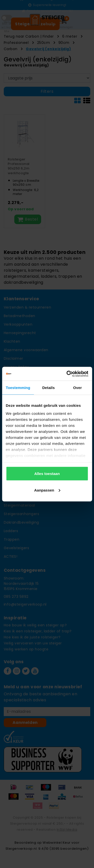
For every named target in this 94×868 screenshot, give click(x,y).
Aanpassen (47, 490)
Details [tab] (48, 388)
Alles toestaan (47, 474)
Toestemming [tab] (18, 388)
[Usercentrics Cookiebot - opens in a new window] (67, 374)
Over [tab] (78, 388)
